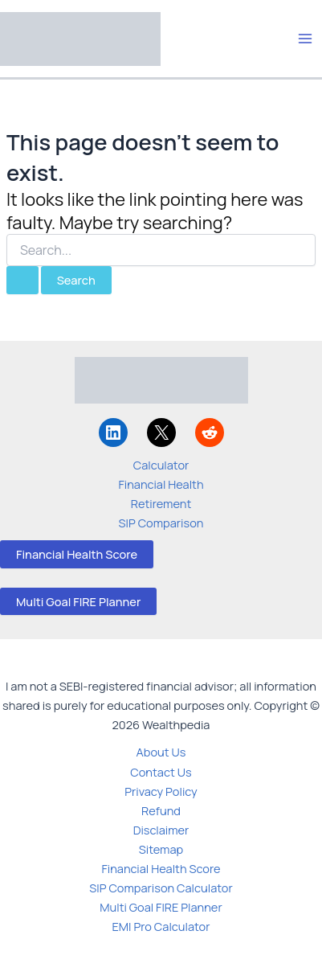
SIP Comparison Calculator (161, 888)
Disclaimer (161, 830)
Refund (161, 810)
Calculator (161, 465)
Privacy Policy (161, 791)
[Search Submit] (22, 280)
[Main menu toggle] (305, 39)
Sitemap (161, 849)
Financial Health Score (77, 554)
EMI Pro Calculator (161, 926)
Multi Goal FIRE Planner (78, 601)
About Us (161, 752)
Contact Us (161, 772)
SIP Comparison (161, 523)
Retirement (161, 503)
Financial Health (161, 484)
